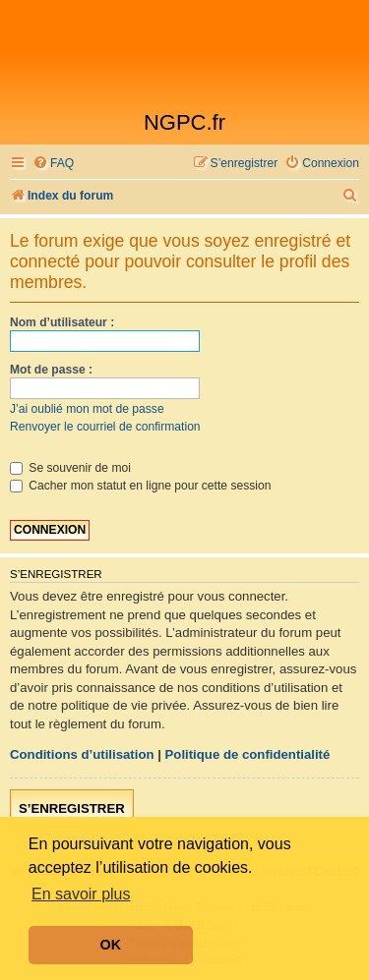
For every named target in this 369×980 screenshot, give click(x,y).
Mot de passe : (51, 370)
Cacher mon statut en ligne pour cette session (140, 486)
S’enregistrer (72, 808)
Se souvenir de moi (70, 468)
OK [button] (111, 945)
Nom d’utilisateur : (62, 322)
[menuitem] (53, 164)
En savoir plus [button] (81, 894)
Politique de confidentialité (248, 754)
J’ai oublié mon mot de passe (87, 409)
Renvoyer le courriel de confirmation (105, 427)
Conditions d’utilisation (82, 754)
